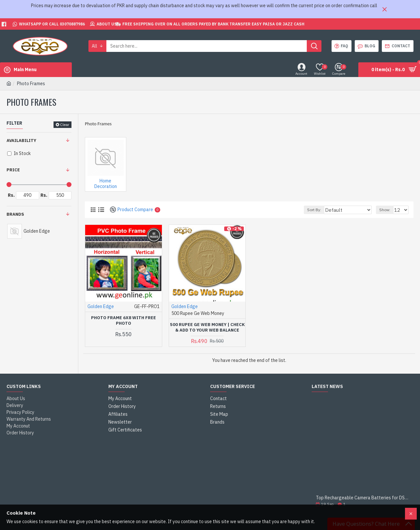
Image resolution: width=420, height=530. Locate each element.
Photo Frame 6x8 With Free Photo (124, 321)
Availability (21, 140)
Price (13, 170)
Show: (387, 210)
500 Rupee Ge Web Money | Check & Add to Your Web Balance (207, 327)
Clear (65, 125)
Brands (15, 214)
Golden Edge (101, 306)
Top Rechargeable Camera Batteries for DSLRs (363, 498)
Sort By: (326, 210)
